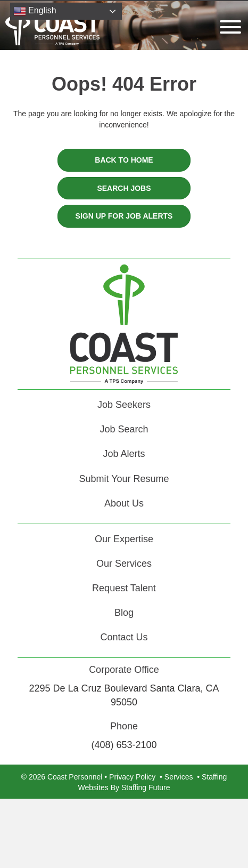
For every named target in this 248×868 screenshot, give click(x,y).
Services (179, 777)
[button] (228, 27)
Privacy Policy (132, 777)
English (35, 11)
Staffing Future (146, 787)
